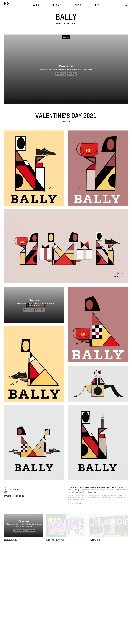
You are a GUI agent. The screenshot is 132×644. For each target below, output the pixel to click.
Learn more (66, 121)
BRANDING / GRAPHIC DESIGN (14, 496)
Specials (57, 5)
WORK (36, 5)
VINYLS (78, 5)
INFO (97, 5)
